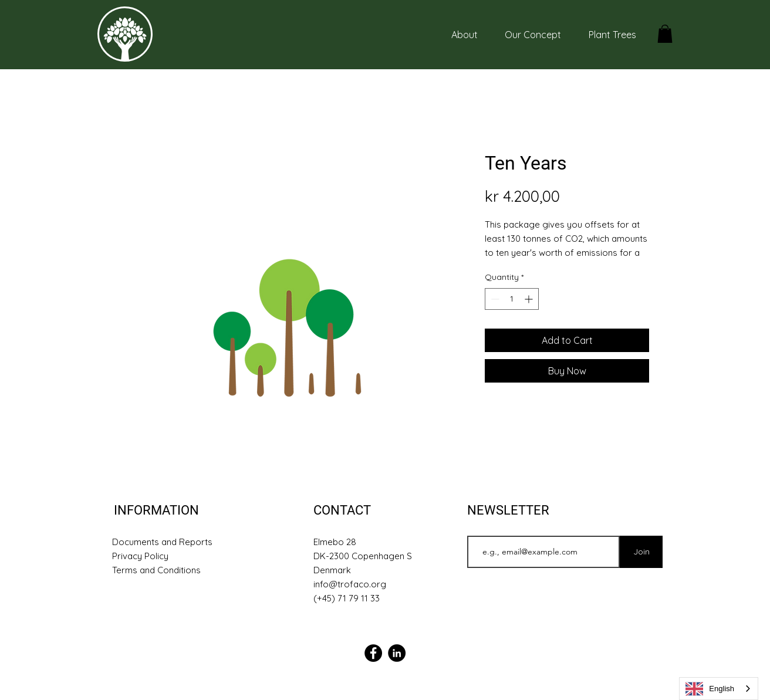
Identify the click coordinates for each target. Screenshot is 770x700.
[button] (665, 34)
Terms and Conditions (156, 570)
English (710, 689)
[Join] (641, 552)
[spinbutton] (512, 299)
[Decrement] (494, 299)
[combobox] (719, 689)
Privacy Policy (140, 556)
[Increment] (530, 299)
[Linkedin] (397, 653)
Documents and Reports (162, 542)
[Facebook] (373, 653)
